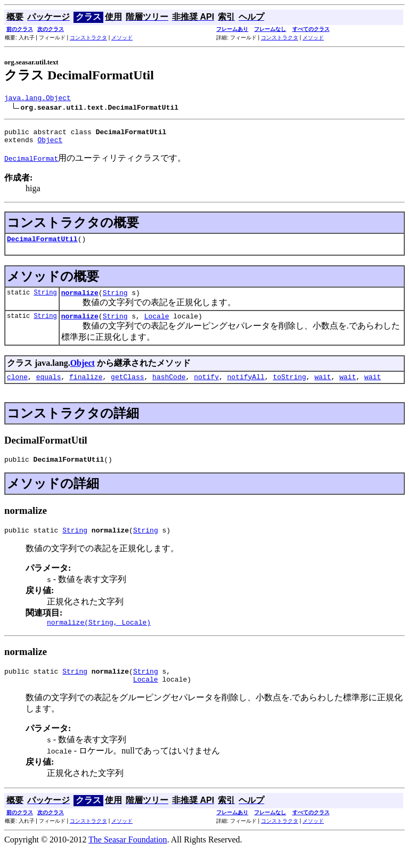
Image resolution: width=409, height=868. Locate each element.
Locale (157, 325)
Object (50, 144)
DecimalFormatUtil (42, 245)
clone (17, 388)
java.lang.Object (38, 99)
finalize (86, 388)
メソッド (122, 38)
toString (289, 388)
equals (49, 388)
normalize (80, 300)
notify (206, 388)
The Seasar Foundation (128, 859)
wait (322, 388)
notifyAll (246, 388)
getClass (127, 388)
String (45, 300)
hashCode (169, 388)
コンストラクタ (88, 38)
